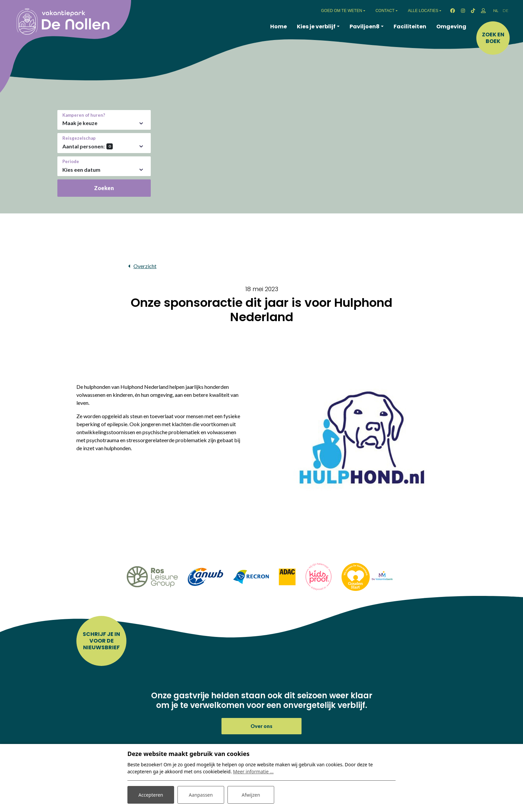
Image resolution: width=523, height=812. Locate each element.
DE (505, 11)
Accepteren (151, 795)
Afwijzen (251, 795)
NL (496, 11)
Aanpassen (201, 795)
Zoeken (104, 188)
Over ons (261, 726)
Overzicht (145, 266)
